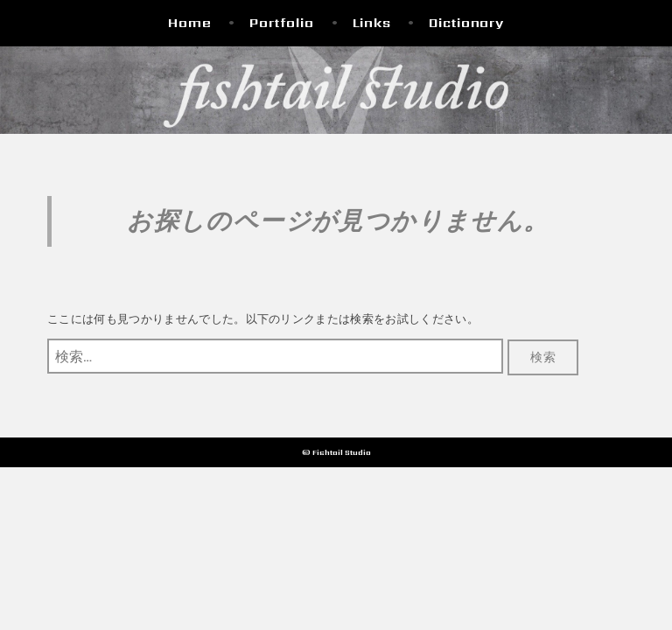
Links (372, 22)
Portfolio (282, 22)
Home (189, 22)
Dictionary (466, 22)
